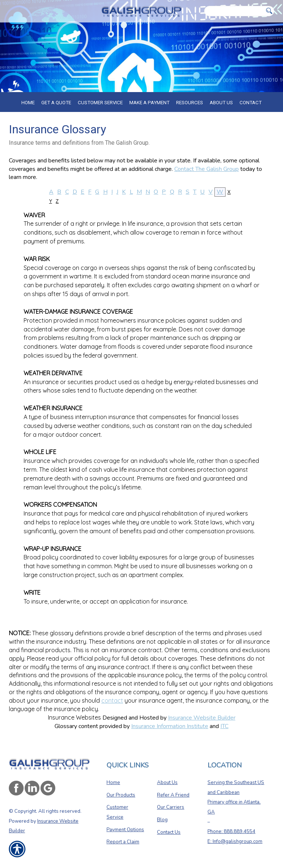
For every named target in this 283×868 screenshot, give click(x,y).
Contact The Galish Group (207, 169)
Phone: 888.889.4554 (231, 832)
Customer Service (117, 812)
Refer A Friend (173, 795)
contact (112, 700)
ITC (224, 726)
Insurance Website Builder (202, 718)
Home (113, 783)
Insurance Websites (74, 717)
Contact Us (169, 832)
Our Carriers (171, 807)
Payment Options (125, 830)
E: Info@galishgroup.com (235, 841)
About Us (167, 783)
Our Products (121, 795)
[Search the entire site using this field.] (234, 11)
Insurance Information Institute (170, 726)
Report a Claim (123, 842)
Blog (162, 820)
